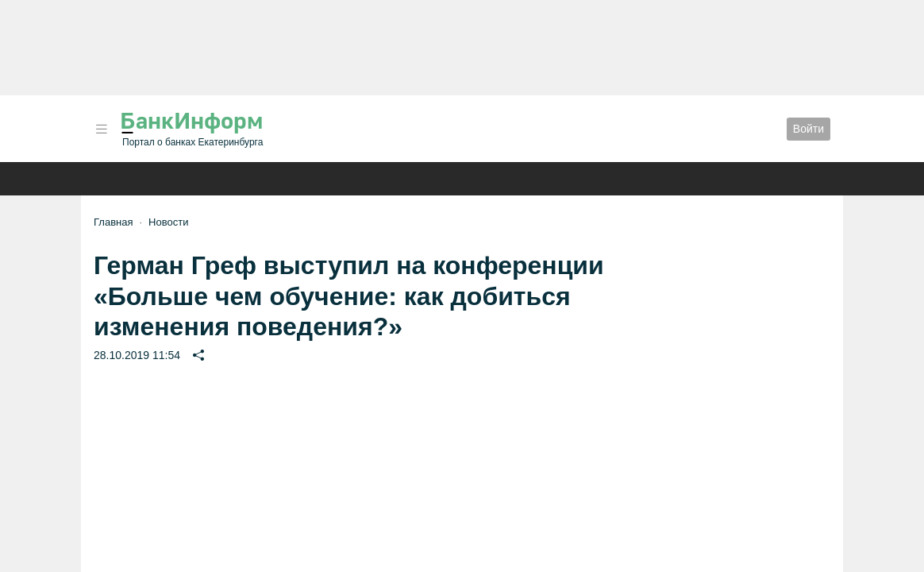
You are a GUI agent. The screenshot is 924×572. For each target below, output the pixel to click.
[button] (102, 129)
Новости (168, 222)
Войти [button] (808, 129)
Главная (113, 222)
